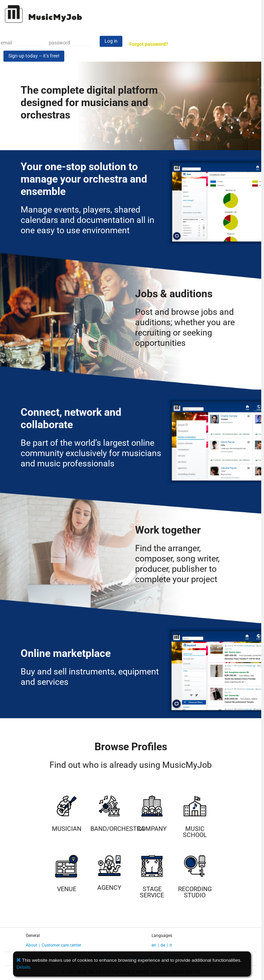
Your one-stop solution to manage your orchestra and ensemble (84, 179)
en (154, 945)
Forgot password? (149, 44)
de (163, 945)
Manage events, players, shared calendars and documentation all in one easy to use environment (87, 220)
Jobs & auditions (174, 294)
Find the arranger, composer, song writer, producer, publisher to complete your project (177, 564)
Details (24, 967)
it (171, 945)
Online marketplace (66, 653)
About (31, 945)
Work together (168, 530)
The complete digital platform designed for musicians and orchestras (89, 102)
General (33, 936)
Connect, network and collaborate (71, 418)
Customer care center (61, 945)
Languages (162, 936)
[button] (19, 960)
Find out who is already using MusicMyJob (131, 765)
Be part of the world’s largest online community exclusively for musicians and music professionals (91, 453)
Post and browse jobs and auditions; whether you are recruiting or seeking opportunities (185, 327)
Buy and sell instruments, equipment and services (90, 677)
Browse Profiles (131, 747)
